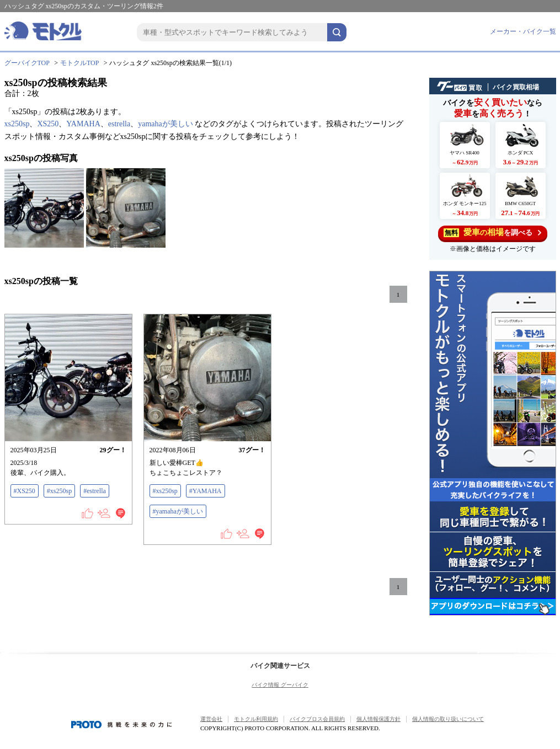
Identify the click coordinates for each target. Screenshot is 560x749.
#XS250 (25, 491)
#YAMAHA (206, 491)
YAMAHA (83, 124)
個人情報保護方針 (378, 719)
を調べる (492, 232)
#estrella (95, 491)
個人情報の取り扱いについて (448, 719)
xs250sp (17, 124)
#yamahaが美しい (178, 511)
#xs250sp (59, 491)
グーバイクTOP (27, 63)
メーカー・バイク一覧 (523, 31)
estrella (119, 124)
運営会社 (211, 719)
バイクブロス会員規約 (317, 719)
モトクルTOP (79, 63)
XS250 (48, 124)
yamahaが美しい (166, 124)
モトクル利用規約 (256, 719)
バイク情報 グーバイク (280, 685)
